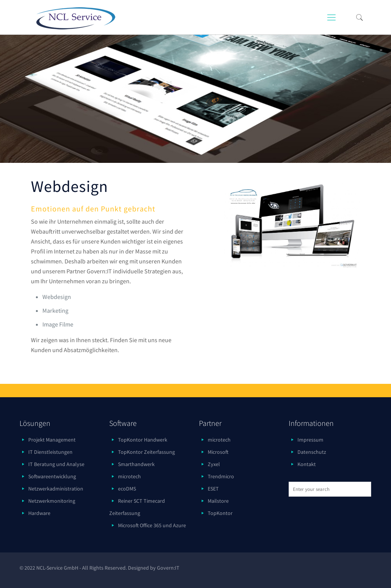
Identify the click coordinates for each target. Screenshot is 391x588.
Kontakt (307, 464)
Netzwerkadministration (56, 489)
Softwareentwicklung (52, 476)
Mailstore (218, 501)
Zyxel (214, 464)
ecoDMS (127, 489)
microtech (129, 476)
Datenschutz (312, 452)
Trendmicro (221, 476)
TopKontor (220, 513)
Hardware (39, 513)
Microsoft (218, 452)
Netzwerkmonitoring (52, 501)
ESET (213, 489)
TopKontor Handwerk (143, 440)
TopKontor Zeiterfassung (146, 452)
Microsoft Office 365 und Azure (152, 525)
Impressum (310, 440)
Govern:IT (168, 568)
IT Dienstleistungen (50, 452)
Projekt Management (52, 440)
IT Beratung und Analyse (56, 464)
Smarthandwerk (136, 464)
